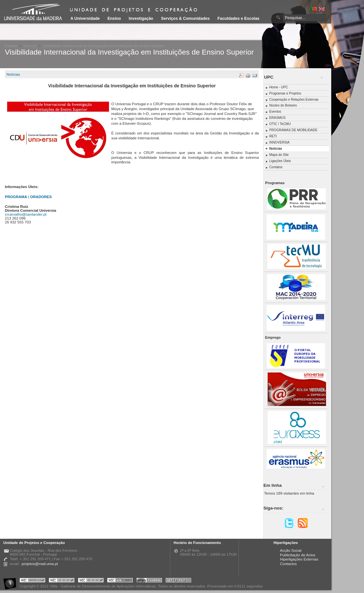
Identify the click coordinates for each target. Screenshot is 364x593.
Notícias (30, 46)
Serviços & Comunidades (185, 19)
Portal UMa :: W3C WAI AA (120, 581)
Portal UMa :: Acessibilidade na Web (11, 581)
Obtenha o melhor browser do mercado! (178, 581)
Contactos (288, 564)
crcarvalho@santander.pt (26, 214)
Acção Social (291, 550)
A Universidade (85, 19)
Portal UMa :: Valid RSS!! (91, 581)
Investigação (141, 19)
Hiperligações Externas (299, 559)
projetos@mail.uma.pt (40, 564)
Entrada (11, 46)
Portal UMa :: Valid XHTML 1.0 (32, 581)
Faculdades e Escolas (238, 19)
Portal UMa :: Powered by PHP (149, 581)
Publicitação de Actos (298, 555)
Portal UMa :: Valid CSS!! (62, 581)
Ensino (114, 19)
